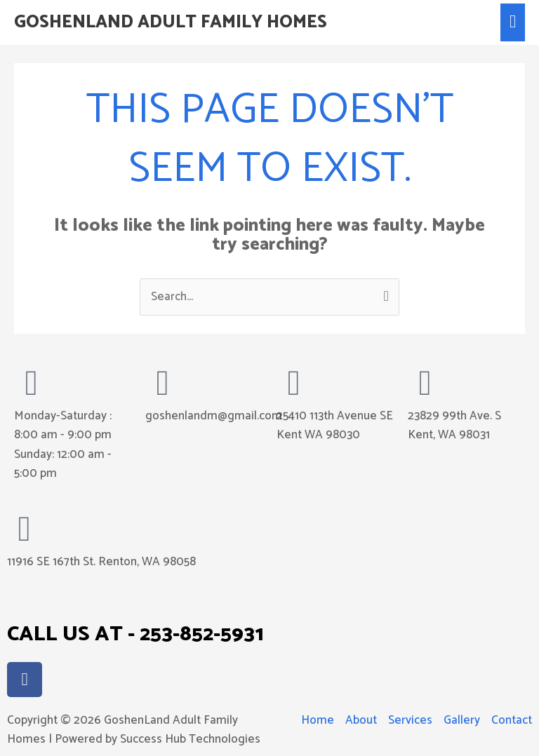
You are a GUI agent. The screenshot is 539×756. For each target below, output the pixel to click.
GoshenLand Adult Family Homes (171, 22)
